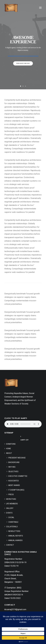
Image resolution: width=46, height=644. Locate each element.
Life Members (12, 504)
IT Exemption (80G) (16, 490)
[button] (40, 8)
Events (9, 513)
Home (9, 449)
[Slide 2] (23, 86)
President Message (17, 458)
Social (11, 517)
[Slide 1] (21, 86)
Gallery (10, 508)
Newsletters (14, 531)
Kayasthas (11, 499)
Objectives (13, 472)
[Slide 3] (26, 86)
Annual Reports (16, 536)
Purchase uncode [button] (23, 63)
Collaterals (12, 527)
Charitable (13, 522)
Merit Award (14, 485)
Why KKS (12, 467)
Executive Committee (18, 476)
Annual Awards (15, 540)
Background (14, 462)
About (9, 453)
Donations (11, 444)
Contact (10, 545)
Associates (14, 481)
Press (11, 494)
